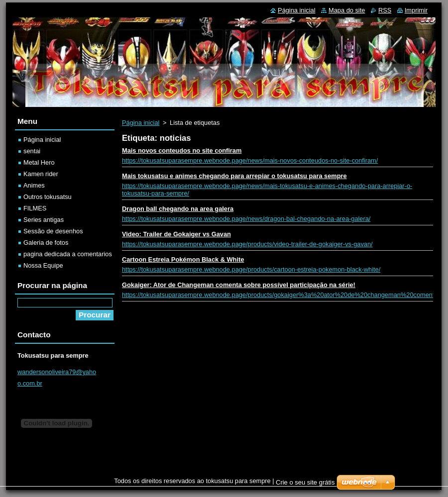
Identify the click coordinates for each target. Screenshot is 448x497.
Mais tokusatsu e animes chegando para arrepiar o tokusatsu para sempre (234, 176)
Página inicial (141, 123)
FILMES (35, 208)
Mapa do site (347, 10)
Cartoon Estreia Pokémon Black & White (183, 259)
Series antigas (44, 220)
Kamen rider (41, 174)
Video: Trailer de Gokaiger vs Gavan (176, 234)
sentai (32, 151)
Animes (34, 185)
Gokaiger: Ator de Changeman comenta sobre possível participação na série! (239, 285)
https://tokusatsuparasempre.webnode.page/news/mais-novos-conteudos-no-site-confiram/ (250, 160)
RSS (385, 10)
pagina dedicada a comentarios (68, 254)
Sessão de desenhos (53, 231)
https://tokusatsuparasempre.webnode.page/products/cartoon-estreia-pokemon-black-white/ (251, 269)
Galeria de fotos (46, 243)
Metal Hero (39, 162)
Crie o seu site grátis (305, 482)
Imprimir (416, 10)
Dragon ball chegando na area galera (178, 209)
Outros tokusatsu (48, 197)
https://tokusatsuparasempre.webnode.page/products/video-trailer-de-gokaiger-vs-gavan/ (247, 244)
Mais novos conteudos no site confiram (182, 150)
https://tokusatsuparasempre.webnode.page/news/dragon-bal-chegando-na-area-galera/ (246, 219)
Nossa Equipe (43, 265)
